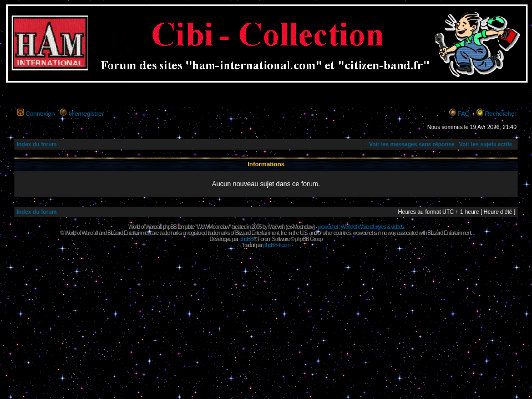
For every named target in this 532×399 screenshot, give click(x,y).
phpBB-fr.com (277, 245)
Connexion (40, 114)
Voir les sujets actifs (485, 144)
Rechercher (501, 114)
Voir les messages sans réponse (412, 144)
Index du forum (37, 144)
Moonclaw (303, 227)
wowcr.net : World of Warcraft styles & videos (361, 227)
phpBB (246, 239)
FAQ (464, 114)
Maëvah (276, 227)
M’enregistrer (86, 114)
